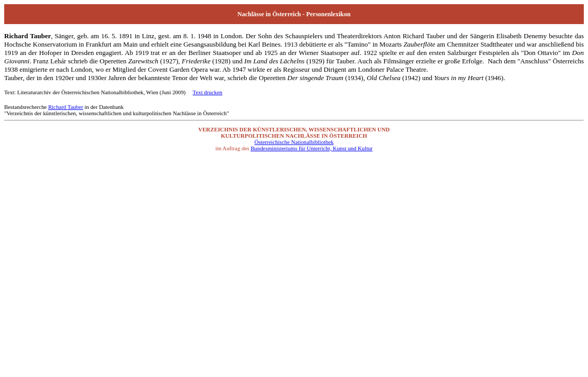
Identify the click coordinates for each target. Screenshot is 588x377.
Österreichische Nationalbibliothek (294, 142)
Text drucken (208, 92)
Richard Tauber (66, 107)
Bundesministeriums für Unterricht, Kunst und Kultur (312, 148)
